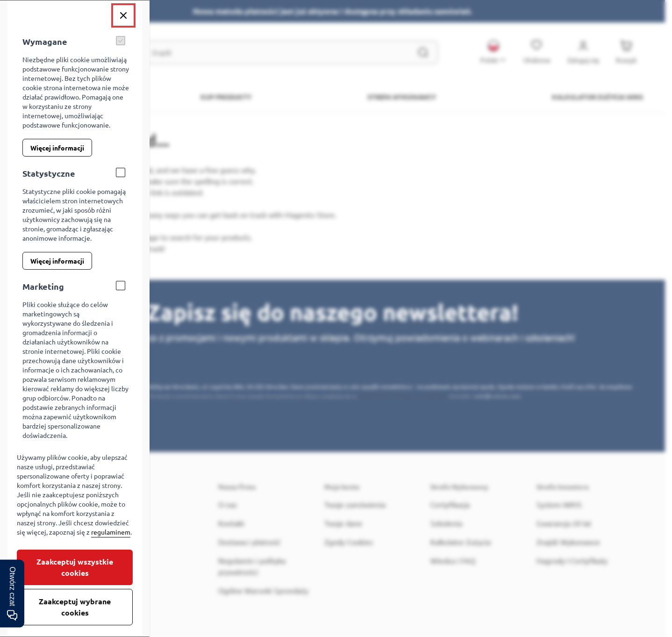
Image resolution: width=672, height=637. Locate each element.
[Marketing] (121, 286)
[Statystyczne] (121, 172)
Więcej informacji (57, 148)
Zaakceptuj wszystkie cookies (75, 567)
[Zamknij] (123, 15)
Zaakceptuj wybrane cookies (75, 607)
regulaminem (111, 532)
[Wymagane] (121, 41)
